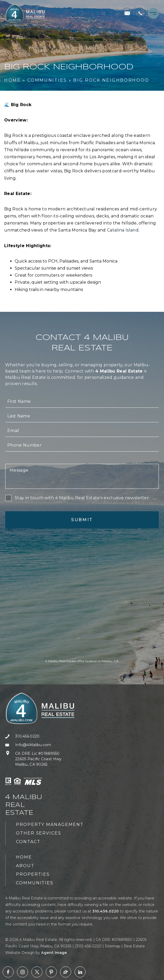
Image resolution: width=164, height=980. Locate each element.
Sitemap (113, 946)
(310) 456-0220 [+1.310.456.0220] (88, 946)
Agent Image (54, 953)
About (25, 866)
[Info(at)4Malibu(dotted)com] (127, 13)
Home (24, 857)
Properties (33, 874)
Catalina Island (123, 230)
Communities (35, 883)
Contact (28, 842)
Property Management (50, 824)
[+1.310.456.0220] (140, 13)
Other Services (39, 833)
